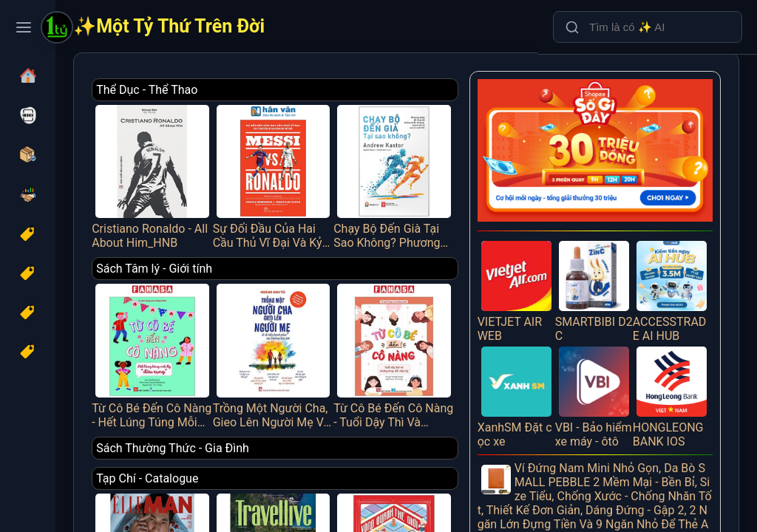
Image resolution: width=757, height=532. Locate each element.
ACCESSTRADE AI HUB (680, 252)
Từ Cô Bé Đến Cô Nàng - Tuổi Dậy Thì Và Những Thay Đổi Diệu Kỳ (456, 318)
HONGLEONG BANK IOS (680, 342)
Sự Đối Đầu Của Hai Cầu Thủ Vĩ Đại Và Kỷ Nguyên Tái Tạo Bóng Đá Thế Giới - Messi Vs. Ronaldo (359, 164)
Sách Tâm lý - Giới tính (276, 244)
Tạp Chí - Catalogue (269, 430)
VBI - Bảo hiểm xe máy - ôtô (618, 342)
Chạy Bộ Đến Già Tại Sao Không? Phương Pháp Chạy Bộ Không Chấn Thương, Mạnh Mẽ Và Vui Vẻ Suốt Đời (456, 164)
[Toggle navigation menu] (24, 27)
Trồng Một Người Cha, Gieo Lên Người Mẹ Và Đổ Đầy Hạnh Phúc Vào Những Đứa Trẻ (359, 318)
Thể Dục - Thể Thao (269, 90)
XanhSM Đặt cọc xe (557, 342)
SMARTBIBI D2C (618, 252)
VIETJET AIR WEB (557, 252)
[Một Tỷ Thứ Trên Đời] (57, 29)
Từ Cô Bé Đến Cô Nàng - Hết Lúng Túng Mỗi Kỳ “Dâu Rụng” (262, 318)
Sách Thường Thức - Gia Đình (295, 399)
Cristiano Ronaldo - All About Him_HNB (262, 164)
